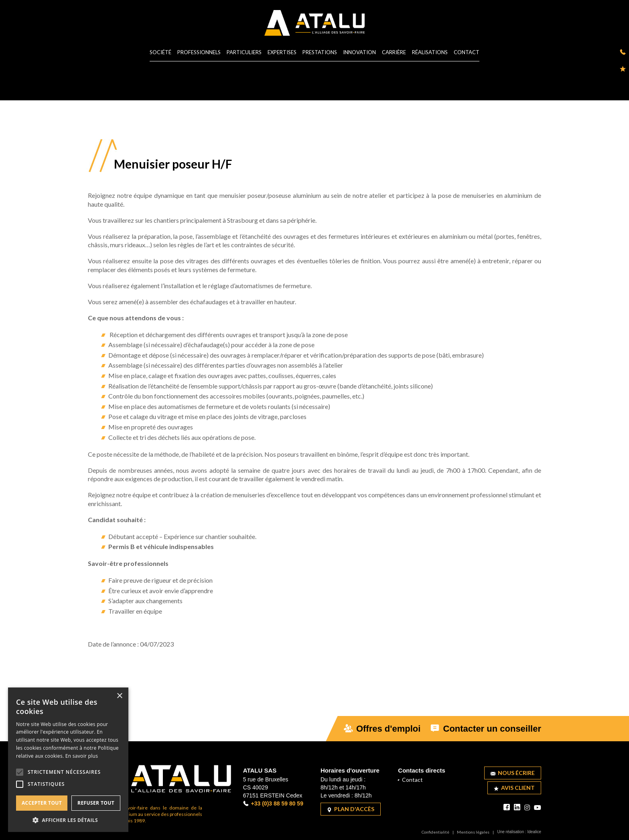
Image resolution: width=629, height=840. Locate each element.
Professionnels (199, 53)
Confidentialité (435, 832)
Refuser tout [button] (96, 803)
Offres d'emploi (382, 729)
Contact (467, 53)
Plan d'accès (351, 809)
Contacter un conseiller (486, 729)
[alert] (68, 760)
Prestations (320, 53)
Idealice (534, 832)
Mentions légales (473, 832)
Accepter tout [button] (42, 803)
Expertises (282, 53)
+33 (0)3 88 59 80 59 (273, 803)
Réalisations (430, 53)
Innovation (359, 53)
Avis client (514, 788)
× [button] (119, 696)
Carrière (394, 53)
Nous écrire (513, 773)
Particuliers (244, 53)
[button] (68, 820)
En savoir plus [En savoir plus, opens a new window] (82, 756)
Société (160, 53)
